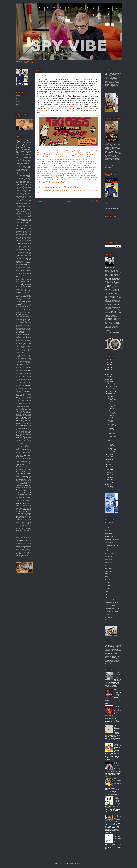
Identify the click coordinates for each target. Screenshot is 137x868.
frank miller (19, 272)
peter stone (22, 434)
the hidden (25, 515)
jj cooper (29, 327)
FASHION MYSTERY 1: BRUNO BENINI (112, 413)
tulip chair (25, 528)
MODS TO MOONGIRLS (117, 674)
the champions (20, 513)
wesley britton (27, 545)
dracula (29, 248)
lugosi (17, 363)
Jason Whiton (111, 267)
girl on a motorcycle (25, 289)
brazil (25, 189)
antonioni (18, 166)
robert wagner (24, 462)
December (111, 384)
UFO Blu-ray (50, 182)
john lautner (19, 331)
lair (17, 348)
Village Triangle (46, 153)
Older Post (95, 201)
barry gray (18, 177)
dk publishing (21, 242)
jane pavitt (25, 318)
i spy (20, 303)
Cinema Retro (27, 144)
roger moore (20, 465)
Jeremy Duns (108, 562)
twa (30, 528)
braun (21, 189)
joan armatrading (20, 328)
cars (19, 199)
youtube (26, 555)
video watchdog (23, 539)
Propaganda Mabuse (59, 157)
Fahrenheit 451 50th (73, 157)
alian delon (25, 162)
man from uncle (21, 366)
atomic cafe (28, 169)
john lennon (20, 333)
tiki (38, 193)
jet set (68, 190)
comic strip (23, 213)
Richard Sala (108, 588)
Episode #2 (87, 108)
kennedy (26, 342)
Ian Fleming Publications (112, 551)
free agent (22, 275)
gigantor (25, 288)
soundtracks (23, 484)
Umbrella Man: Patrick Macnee (62, 169)
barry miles (24, 177)
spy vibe (95, 190)
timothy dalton (24, 527)
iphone (17, 308)
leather (25, 349)
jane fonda (18, 318)
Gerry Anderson (109, 548)
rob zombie (26, 459)
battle (22, 178)
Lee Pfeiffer (20, 151)
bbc (25, 178)
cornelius (18, 216)
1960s (18, 142)
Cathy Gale (19, 144)
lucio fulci (29, 361)
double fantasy (27, 243)
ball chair (22, 175)
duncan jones (24, 249)
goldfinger (18, 292)
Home (68, 201)
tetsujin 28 (18, 510)
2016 (108, 470)
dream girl (18, 249)
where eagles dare (20, 546)
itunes (25, 311)
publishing (23, 445)
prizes (29, 443)
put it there (29, 445)
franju (30, 271)
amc (22, 163)
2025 (108, 362)
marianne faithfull (23, 371)
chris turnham (23, 205)
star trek (21, 496)
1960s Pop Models (72, 151)
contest (24, 215)
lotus (23, 360)
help (21, 297)
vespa (22, 536)
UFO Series (108, 620)
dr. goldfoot (28, 246)
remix (30, 451)
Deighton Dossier (110, 537)
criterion (24, 221)
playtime (29, 439)
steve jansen (19, 498)
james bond (21, 314)
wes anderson (19, 545)
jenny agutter (19, 324)
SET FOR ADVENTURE (112, 209)
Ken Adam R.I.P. (47, 176)
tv (28, 528)
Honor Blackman (26, 148)
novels (25, 410)
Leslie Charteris (109, 571)
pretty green (19, 443)
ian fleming (27, 303)
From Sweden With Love (112, 545)
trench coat (19, 528)
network (18, 406)
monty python (20, 396)
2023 (108, 367)
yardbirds (18, 552)
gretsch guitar (19, 294)
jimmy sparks (24, 327)
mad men (22, 363)
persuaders (20, 430)
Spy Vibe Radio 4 (60, 151)
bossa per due (28, 187)
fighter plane (26, 268)
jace (28, 311)
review (25, 452)
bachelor (18, 174)
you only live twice (23, 554)
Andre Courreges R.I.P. (80, 180)
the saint (27, 518)
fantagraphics (19, 263)
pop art (29, 440)
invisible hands (21, 306)
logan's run (25, 357)
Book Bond (108, 528)
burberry (18, 195)
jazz (19, 321)
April (110, 459)
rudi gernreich (27, 468)
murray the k (19, 402)
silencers (18, 481)
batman (29, 177)
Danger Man (108, 534)
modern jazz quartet (26, 393)
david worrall (28, 231)
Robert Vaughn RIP (66, 161)
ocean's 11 (19, 411)
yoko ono (18, 554)
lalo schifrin (21, 348)
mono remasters (27, 394)
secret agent (26, 473)
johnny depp (21, 335)
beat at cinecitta (25, 180)
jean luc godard (25, 321)
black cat (29, 183)
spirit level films (24, 489)
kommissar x (28, 345)
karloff (22, 340)
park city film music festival (25, 422)
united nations (19, 532)
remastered (24, 451)
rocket (22, 463)
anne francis (20, 165)
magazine (28, 363)
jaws (17, 321)
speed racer (28, 487)
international (61, 190)
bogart (24, 186)
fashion (25, 264)
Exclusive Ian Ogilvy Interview (67, 172)
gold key (29, 291)
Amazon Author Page (22, 107)
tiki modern (18, 525)
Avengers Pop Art (60, 182)
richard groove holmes (25, 454)
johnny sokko (19, 336)
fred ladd (25, 274)
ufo (28, 530)
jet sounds (18, 327)
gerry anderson (26, 285)
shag (85, 190)
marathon (26, 369)
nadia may (18, 404)
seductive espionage (21, 475)
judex (30, 336)
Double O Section (110, 542)
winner (26, 551)
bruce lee (23, 192)
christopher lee (20, 206)
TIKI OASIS (111, 418)
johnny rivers (28, 334)
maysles (20, 380)
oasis (30, 410)
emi (30, 257)
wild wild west (27, 548)
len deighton (19, 351)
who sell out (20, 548)
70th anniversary (27, 143)
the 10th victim (25, 510)
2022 (108, 369)
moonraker (19, 397)
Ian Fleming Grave (68, 167)
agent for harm (26, 159)
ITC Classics (108, 557)
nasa (17, 405)
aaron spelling (19, 156)
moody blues (28, 396)
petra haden (28, 434)
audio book (24, 171)
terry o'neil (28, 508)
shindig (29, 479)
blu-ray (27, 184)
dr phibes (23, 246)
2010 (108, 484)
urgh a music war (27, 532)
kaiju (24, 339)
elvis (28, 257)
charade (18, 204)
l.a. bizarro (28, 346)
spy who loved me (21, 494)
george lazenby (27, 283)
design (18, 239)
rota (25, 466)
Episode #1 (67, 108)
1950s (29, 140)
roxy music (29, 466)
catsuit (21, 202)
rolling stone (28, 465)
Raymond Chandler (21, 154)
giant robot (19, 288)
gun (25, 294)
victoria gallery (24, 538)
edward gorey (28, 252)
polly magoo (19, 440)
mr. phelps (23, 400)
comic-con (29, 213)
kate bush (26, 340)
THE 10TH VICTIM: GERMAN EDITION (117, 799)
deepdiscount (22, 236)
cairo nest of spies (27, 196)
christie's (29, 205)
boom (27, 186)
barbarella (28, 175)
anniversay (28, 165)
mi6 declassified (20, 382)
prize (25, 443)
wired (30, 551)
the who (27, 521)
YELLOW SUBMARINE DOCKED (117, 746)
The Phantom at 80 (50, 178)
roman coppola (19, 466)
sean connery (21, 471)
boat (21, 186)
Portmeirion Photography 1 (73, 165)
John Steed (20, 149)
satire (30, 469)
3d (22, 143)
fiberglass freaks (19, 268)
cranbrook (25, 219)
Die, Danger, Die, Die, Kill (112, 539)
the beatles (27, 511)
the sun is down (25, 519)
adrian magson (19, 159)
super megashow (26, 500)
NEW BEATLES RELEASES (117, 836)
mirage (23, 390)
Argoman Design (76, 174)
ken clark (21, 342)
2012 (108, 480)
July (110, 396)
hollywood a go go (21, 300)
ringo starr (19, 458)
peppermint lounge (20, 428)
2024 (108, 365)
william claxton (20, 549)
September (111, 391)
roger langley (28, 463)
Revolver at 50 (79, 167)
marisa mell (28, 372)
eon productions (27, 258)
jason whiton (27, 319)
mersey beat (28, 381)
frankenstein (19, 273)
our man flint (25, 417)
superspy (18, 502)
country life (18, 218)
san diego (80, 190)
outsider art (23, 419)
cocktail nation (47, 190)
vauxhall (25, 535)
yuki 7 (21, 557)
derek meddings (27, 237)
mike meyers (24, 387)
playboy (24, 439)
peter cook (25, 431)
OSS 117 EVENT (111, 421)
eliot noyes (24, 257)
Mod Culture (108, 580)
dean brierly (25, 234)
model (17, 393)
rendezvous (19, 452)
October (111, 389)
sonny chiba (24, 482)
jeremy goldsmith (19, 325)
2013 (108, 477)
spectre (24, 487)
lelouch (29, 349)
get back (23, 286)
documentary (19, 243)
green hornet (27, 292)
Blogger (80, 863)
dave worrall (24, 227)
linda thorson (19, 355)
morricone (25, 397)
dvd (29, 249)
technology (18, 507)
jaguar (29, 312)
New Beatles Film (79, 169)
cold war (23, 210)
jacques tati (23, 312)
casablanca (29, 199)
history (29, 298)
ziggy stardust (26, 557)
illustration (19, 305)
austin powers (27, 172)
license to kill (19, 354)
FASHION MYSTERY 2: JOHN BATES (112, 406)
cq (28, 218)
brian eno (29, 189)
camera (18, 198)
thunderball (19, 524)
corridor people (27, 216)
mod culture (27, 391)
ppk (30, 442)
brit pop (25, 190)
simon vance (24, 481)
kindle (21, 343)
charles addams (24, 204)
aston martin (27, 168)
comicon (18, 215)
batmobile (18, 178)
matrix (17, 377)
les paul (26, 351)
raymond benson (21, 449)
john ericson (22, 330)
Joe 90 (107, 565)
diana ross (25, 240)
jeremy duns (27, 324)
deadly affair (19, 234)
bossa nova (21, 187)
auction (18, 171)
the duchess (28, 513)
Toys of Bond (108, 617)
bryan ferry (19, 193)
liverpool (18, 357)
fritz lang (29, 275)
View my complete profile (112, 332)
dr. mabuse (19, 248)
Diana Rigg (20, 146)
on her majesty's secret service (23, 413)
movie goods (24, 399)
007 (23, 140)
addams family (28, 157)
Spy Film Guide (52, 163)
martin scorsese (19, 374)
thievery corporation (26, 523)
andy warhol (28, 163)
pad (22, 420)
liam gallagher (27, 352)
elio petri (18, 257)
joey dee (26, 328)
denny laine (28, 236)
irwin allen (27, 308)
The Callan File (78, 163)
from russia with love (23, 276)
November (111, 386)
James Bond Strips (45, 157)
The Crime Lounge (110, 606)
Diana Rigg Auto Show (86, 178)
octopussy (25, 411)
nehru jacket (23, 405)
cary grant (23, 199)
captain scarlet (25, 197)
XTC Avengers (48, 159)
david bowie (24, 228)
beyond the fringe (25, 181)
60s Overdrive (51, 155)
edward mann (19, 254)
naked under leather (26, 404)
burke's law (22, 195)
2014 (108, 475)
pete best (26, 430)
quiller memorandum (25, 446)
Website (18, 95)
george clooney (20, 281)
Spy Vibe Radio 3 (71, 153)
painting (26, 420)
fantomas (29, 263)
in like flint (26, 305)
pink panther (23, 437)
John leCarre (108, 568)
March (110, 462)
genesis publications (26, 279)
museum (24, 402)
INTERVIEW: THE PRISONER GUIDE (112, 436)
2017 (108, 382)
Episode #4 (76, 110)
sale (17, 469)
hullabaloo (29, 301)
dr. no (25, 248)
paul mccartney (23, 425)
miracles (18, 390)
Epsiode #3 (46, 110)
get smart (28, 286)
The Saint (107, 614)
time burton (25, 525)
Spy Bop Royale (109, 594)
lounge (73, 190)
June (110, 454)
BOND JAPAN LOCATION (112, 425)
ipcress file (28, 306)
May (110, 457)
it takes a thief (23, 309)
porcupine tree (19, 442)
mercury (23, 381)
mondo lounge (19, 394)
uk (30, 530)
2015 (108, 472)
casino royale (20, 201)
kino (26, 343)
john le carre (27, 331)
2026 (108, 360)
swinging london (21, 503)
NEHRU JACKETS (117, 763)
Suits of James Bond (111, 600)
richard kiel (19, 455)
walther (22, 544)
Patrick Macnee (23, 153)
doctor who (28, 242)
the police (29, 516)
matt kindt (26, 376)
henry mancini (27, 297)
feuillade (29, 266)
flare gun (29, 269)
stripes (17, 499)
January (111, 467)
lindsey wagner (28, 355)
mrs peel (28, 400)
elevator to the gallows (26, 255)
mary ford (26, 374)
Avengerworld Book (71, 178)
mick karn (21, 385)
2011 (108, 482)
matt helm (21, 376)
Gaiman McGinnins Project (52, 167)
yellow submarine (26, 552)
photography (20, 436)
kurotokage (23, 346)
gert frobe (18, 286)
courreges (24, 218)
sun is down (22, 499)
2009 (108, 487)
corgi (30, 215)
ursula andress (20, 533)
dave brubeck (20, 225)
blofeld (17, 184)
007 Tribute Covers (84, 172)
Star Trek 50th (58, 165)
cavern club (28, 202)
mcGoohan (25, 380)
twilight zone (23, 530)
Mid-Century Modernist (111, 577)
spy (17, 491)
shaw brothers (20, 478)
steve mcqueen (27, 498)
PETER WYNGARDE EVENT (112, 450)
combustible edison (21, 211)
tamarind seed (27, 505)
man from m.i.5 (28, 364)
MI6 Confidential (109, 574)
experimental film (23, 261)
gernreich (18, 285)
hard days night (23, 295)
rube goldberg (19, 468)
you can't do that (25, 554)
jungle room (25, 337)
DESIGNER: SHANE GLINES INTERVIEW (118, 708)
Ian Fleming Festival (63, 174)
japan (30, 318)
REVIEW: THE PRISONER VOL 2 (112, 400)
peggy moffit (23, 427)
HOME (107, 206)
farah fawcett (19, 265)
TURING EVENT (111, 445)
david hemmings (24, 230)
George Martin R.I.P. (59, 176)
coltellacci (29, 210)
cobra (30, 208)
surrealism (28, 502)
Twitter (118, 166)
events (54, 190)
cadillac (21, 196)
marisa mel (22, 372)
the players (24, 516)
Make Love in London (63, 155)
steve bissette (28, 496)
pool (25, 441)
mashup (29, 375)
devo (21, 240)
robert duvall (23, 460)
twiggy (17, 530)
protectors (18, 445)
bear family (18, 180)
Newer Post (41, 201)
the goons (19, 515)
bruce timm (28, 192)
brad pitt (18, 189)
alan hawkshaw (23, 160)
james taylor (22, 316)
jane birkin (28, 316)
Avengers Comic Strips (51, 161)
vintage (21, 540)
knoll (23, 345)
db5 (17, 233)
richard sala (19, 457)
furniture (18, 278)
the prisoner (20, 518)
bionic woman (23, 183)
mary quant (23, 375)
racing (17, 448)
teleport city (25, 507)
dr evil (22, 245)
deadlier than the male (25, 233)
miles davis (24, 388)
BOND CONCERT (112, 441)
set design (25, 476)
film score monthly (22, 269)
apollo (24, 166)
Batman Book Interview (72, 159)
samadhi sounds (23, 470)
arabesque (18, 168)
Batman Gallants (85, 151)
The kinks (29, 154)
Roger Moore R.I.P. (58, 153)
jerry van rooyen (27, 325)
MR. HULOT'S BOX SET (117, 727)
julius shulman (19, 337)
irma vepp (22, 308)
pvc (17, 446)
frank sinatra (27, 272)
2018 (108, 379)
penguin (29, 427)
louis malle (28, 360)
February (111, 464)
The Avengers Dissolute (111, 603)
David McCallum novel (65, 180)
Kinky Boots (28, 150)
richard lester (27, 455)
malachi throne (19, 364)
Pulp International (110, 585)
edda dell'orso (22, 251)
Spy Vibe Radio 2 (77, 155)
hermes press (20, 298)
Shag (106, 591)
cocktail (18, 210)
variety (21, 535)
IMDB (17, 98)
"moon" (17, 140)
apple (30, 166)
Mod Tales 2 (47, 169)
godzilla (24, 291)
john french (28, 330)
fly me (17, 271)
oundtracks (18, 417)
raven (21, 448)
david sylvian (21, 231)
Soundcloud (19, 101)
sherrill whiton (24, 479)
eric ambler (20, 260)
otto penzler (28, 416)
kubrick (17, 346)
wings (22, 551)
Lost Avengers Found (65, 163)
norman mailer (19, 410)
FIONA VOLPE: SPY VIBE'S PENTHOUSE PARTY (118, 818)
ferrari (24, 266)
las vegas (21, 349)
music (29, 402)
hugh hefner (22, 301)
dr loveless (27, 245)
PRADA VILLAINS (117, 690)
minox (30, 388)
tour (30, 527)
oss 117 (22, 416)
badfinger (24, 174)
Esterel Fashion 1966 (50, 172)
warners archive (28, 544)
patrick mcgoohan (22, 423)
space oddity (21, 486)
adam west (20, 157)
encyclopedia (19, 258)
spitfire (30, 489)
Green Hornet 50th (47, 165)
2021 (108, 372)
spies (89, 190)
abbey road (26, 156)
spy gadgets (24, 491)
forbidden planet (23, 271)
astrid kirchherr (20, 169)
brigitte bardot (19, 190)
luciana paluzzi (23, 361)
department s (19, 237)
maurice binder (25, 378)
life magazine (28, 354)
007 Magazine (109, 522)
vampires (27, 533)
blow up (22, 184)
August (110, 394)
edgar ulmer (21, 252)
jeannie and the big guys (25, 322)
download (18, 245)
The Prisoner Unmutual (111, 611)
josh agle (25, 336)
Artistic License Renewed (112, 525)
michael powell (23, 384)
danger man (24, 222)
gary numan (24, 278)
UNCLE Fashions (78, 161)
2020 (108, 374)
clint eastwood (23, 208)
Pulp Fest (107, 583)
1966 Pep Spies (59, 159)
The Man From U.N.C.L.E (112, 608)
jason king (19, 319)
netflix (30, 405)
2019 (108, 377)
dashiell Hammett (26, 224)
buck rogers (27, 193)
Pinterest (110, 167)
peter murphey (24, 433)
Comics (76, 176)
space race (28, 485)
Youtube (18, 104)
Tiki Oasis (70, 106)
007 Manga (61, 178)
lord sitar (22, 358)
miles (19, 388)
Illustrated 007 (109, 554)
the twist (23, 521)
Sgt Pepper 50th (83, 153)
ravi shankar (27, 448)
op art (26, 414)
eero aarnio (26, 254)
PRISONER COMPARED (112, 430)
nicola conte (28, 408)
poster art (26, 442)
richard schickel (27, 457)
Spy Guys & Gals (110, 597)
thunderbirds (26, 524)
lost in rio (27, 358)
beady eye (29, 178)
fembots (20, 266)
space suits (19, 487)
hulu (17, 303)
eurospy (29, 260)
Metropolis (29, 151)
